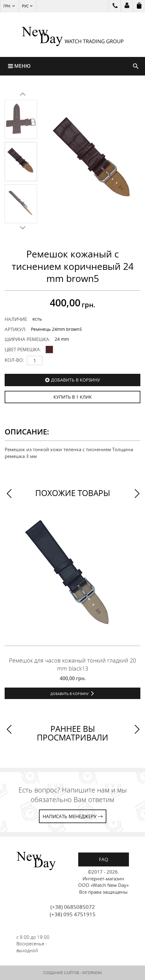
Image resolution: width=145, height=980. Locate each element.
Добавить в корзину (76, 380)
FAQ (104, 859)
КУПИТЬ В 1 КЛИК (73, 397)
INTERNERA (92, 973)
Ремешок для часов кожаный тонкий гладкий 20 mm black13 (72, 664)
